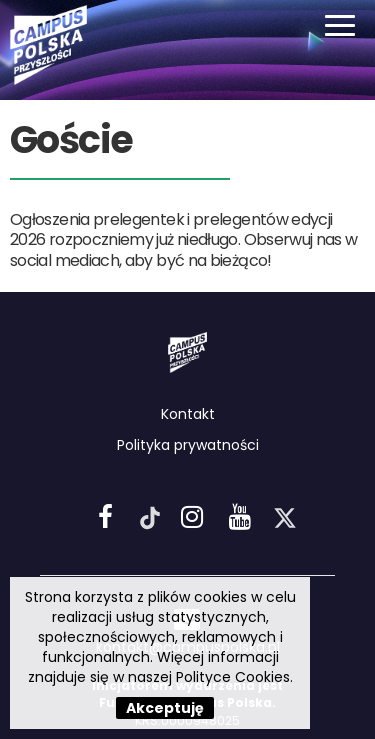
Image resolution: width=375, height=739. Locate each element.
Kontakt (188, 414)
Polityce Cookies (233, 677)
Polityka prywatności (188, 445)
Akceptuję (165, 708)
